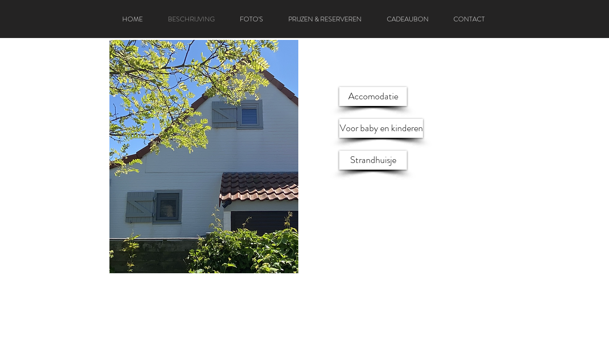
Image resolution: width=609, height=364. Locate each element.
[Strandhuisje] (373, 160)
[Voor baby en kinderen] (381, 128)
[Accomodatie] (373, 96)
